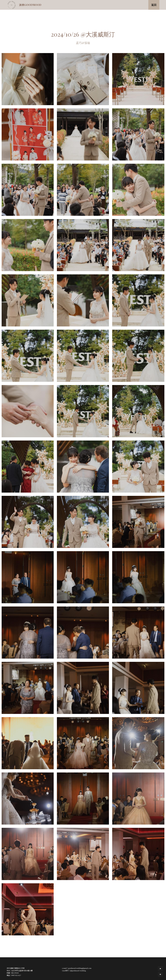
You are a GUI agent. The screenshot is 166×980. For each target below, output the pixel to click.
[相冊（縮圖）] (28, 79)
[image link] (12, 5)
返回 (154, 5)
